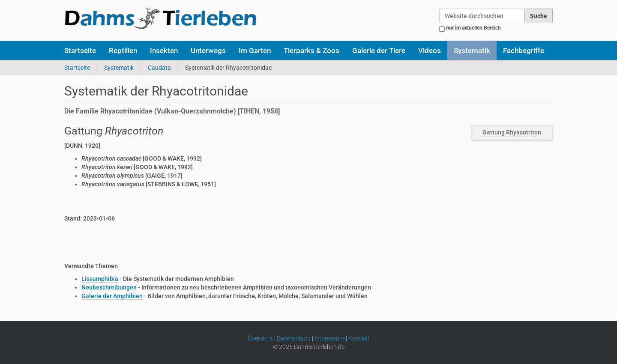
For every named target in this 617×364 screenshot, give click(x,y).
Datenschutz (294, 338)
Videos (430, 51)
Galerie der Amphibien (112, 296)
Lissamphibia (100, 279)
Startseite (80, 51)
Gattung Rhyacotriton (512, 132)
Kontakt (359, 338)
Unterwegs (208, 51)
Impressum (329, 338)
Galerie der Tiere (379, 51)
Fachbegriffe (524, 51)
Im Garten (255, 51)
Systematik (472, 51)
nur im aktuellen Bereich (473, 28)
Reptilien (123, 51)
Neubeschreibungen (109, 287)
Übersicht (260, 338)
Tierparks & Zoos (311, 51)
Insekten (164, 51)
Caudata (159, 68)
